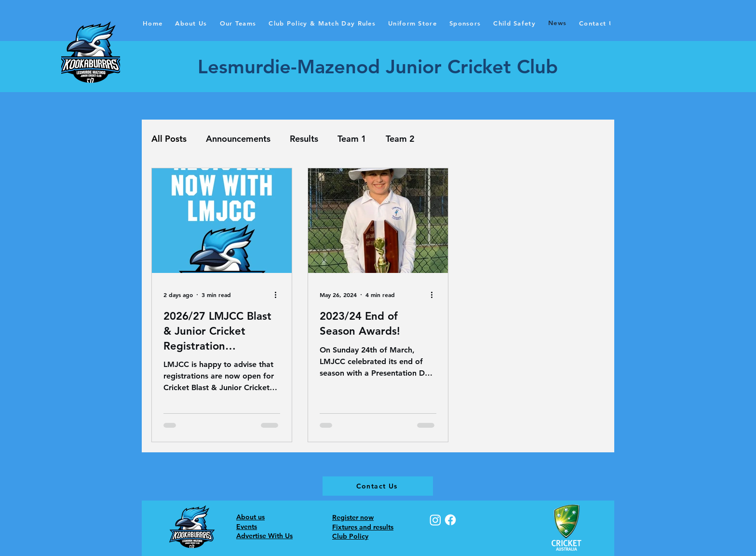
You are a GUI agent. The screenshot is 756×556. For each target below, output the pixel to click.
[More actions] (279, 295)
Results (304, 139)
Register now (353, 517)
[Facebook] (450, 520)
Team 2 (400, 139)
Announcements (238, 139)
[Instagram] (435, 520)
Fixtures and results (363, 527)
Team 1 (352, 139)
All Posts (169, 139)
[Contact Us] (378, 486)
